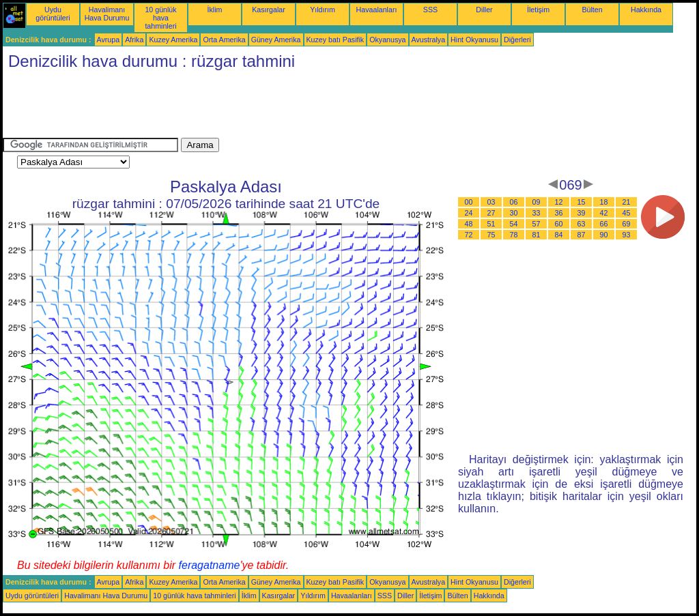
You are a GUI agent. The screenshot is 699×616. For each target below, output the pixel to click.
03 (491, 202)
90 (604, 235)
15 (582, 202)
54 (514, 224)
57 (537, 224)
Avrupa (109, 40)
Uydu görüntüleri (53, 14)
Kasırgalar (269, 10)
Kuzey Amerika (173, 40)
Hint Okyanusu (474, 40)
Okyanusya (387, 40)
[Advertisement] (251, 107)
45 (627, 213)
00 (469, 202)
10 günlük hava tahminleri (160, 18)
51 (491, 224)
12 (559, 202)
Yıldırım (323, 10)
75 (491, 235)
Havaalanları (377, 10)
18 (604, 202)
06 (514, 202)
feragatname (210, 565)
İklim (215, 10)
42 (604, 213)
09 (537, 202)
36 (559, 213)
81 (537, 235)
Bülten (592, 10)
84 (559, 235)
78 (514, 235)
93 (627, 235)
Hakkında (646, 10)
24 (469, 213)
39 (582, 213)
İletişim (538, 10)
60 (559, 224)
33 (537, 213)
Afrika (134, 40)
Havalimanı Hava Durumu (107, 14)
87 (582, 235)
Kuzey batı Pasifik (336, 40)
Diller (484, 10)
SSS (430, 10)
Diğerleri (517, 40)
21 (627, 202)
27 (491, 213)
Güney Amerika (276, 40)
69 (627, 224)
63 (582, 224)
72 (469, 235)
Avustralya (429, 40)
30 (514, 213)
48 (469, 224)
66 (604, 224)
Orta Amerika (224, 40)
